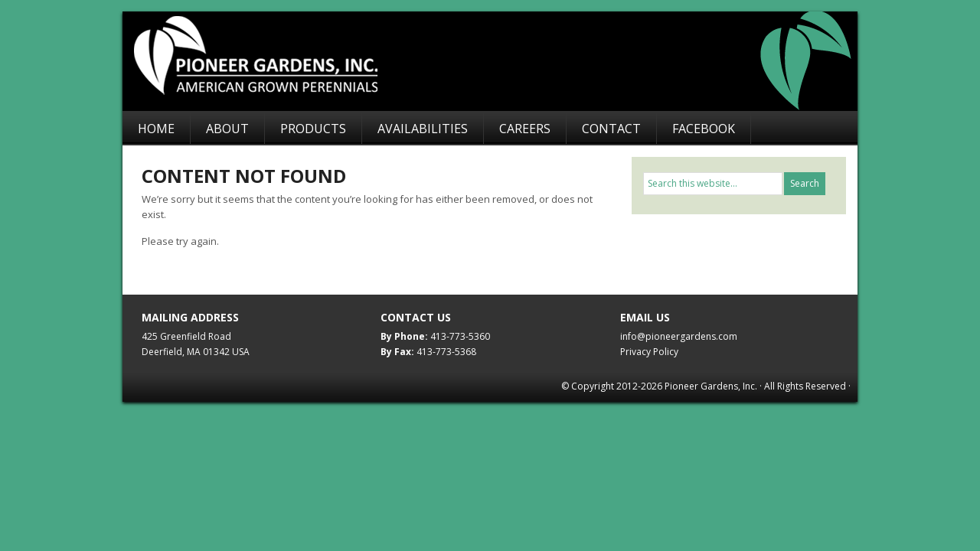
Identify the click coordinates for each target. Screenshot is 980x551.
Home (156, 129)
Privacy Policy (649, 352)
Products (313, 129)
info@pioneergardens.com (679, 336)
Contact (611, 129)
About (227, 129)
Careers (525, 129)
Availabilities (423, 129)
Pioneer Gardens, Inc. (498, 61)
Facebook (704, 129)
